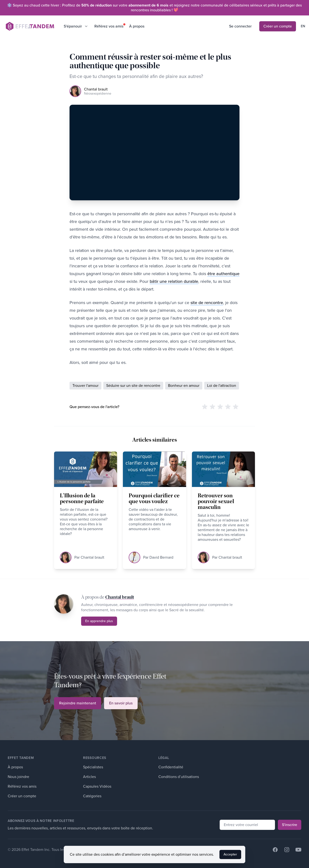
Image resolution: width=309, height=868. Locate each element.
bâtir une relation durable (174, 281)
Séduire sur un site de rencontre (133, 385)
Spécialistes (93, 767)
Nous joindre (18, 777)
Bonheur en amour (184, 385)
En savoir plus (121, 703)
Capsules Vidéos (97, 786)
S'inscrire (290, 825)
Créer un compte (278, 26)
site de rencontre (207, 303)
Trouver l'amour (85, 385)
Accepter (230, 860)
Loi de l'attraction (222, 385)
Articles (89, 777)
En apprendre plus (99, 621)
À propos (137, 26)
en (303, 26)
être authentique (223, 274)
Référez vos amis (109, 26)
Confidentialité (171, 767)
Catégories (92, 796)
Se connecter (240, 26)
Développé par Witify (110, 850)
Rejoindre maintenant (78, 703)
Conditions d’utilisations (179, 777)
